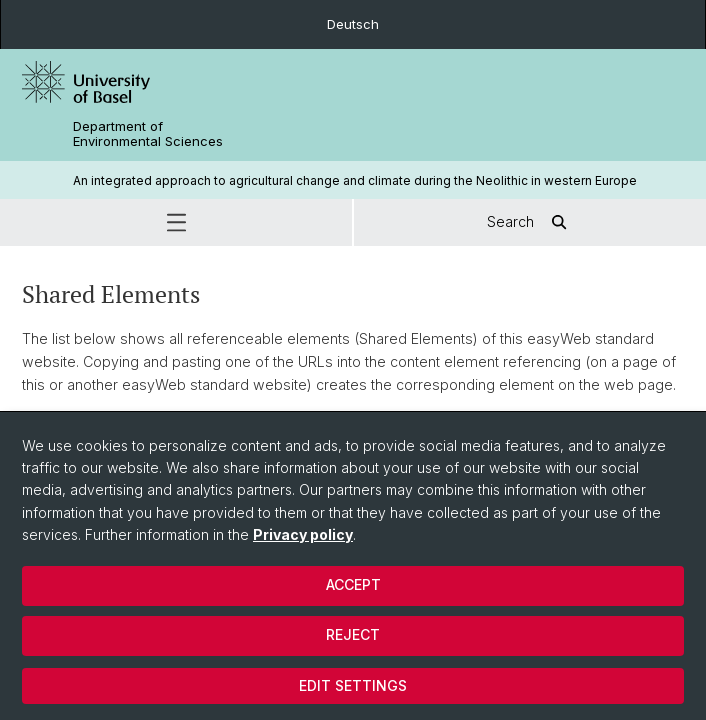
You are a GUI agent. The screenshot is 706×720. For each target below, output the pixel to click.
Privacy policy (303, 534)
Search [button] (530, 222)
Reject (353, 634)
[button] (176, 222)
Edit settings (353, 685)
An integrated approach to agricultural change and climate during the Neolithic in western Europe (355, 180)
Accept (353, 584)
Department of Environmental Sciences (148, 134)
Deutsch (353, 24)
